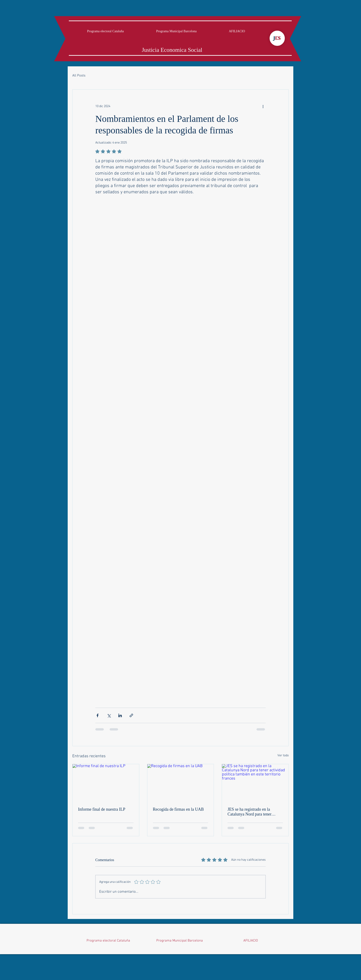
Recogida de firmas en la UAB (178, 809)
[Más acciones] (263, 106)
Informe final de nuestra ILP (102, 809)
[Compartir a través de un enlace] (131, 715)
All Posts (79, 76)
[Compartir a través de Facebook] (98, 715)
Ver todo (283, 756)
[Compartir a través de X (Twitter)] (109, 715)
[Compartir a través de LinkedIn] (120, 715)
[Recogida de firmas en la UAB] (181, 783)
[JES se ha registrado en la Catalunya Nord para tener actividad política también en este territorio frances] (255, 783)
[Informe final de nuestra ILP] (106, 783)
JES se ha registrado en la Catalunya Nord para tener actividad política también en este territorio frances (251, 812)
